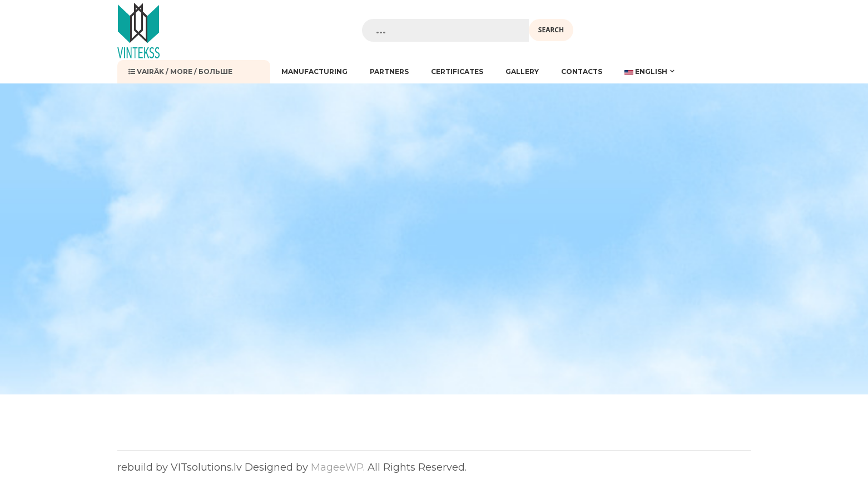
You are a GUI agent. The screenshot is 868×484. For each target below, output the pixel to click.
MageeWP (337, 467)
